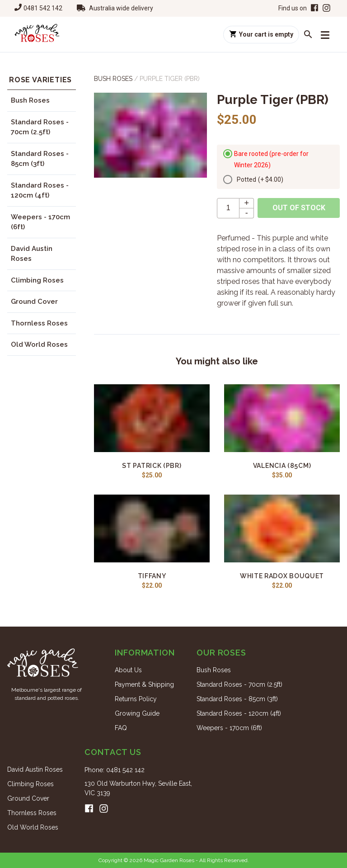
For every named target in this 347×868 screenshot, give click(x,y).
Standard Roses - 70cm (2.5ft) (40, 127)
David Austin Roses (32, 254)
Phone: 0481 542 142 (115, 770)
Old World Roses (39, 344)
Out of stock (299, 208)
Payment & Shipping (144, 684)
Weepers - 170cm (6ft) (40, 222)
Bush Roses (30, 100)
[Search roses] (308, 34)
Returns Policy (136, 699)
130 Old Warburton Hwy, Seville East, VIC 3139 (138, 788)
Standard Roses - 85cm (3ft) (40, 159)
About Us (128, 670)
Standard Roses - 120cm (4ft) (40, 191)
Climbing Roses (37, 280)
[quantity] (228, 208)
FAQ (121, 728)
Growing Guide (137, 713)
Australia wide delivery (121, 8)
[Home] (37, 34)
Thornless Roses (39, 323)
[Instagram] (326, 8)
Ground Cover (34, 302)
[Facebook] (314, 8)
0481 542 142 (43, 8)
